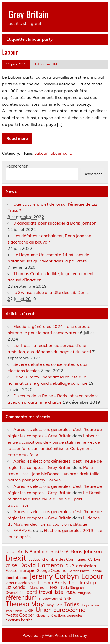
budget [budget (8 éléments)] (34, 559)
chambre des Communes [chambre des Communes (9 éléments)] (64, 559)
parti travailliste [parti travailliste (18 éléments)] (45, 592)
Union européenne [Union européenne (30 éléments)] (61, 610)
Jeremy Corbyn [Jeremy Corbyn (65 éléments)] (54, 576)
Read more (17, 138)
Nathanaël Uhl (45, 64)
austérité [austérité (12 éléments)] (59, 552)
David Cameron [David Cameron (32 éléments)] (41, 565)
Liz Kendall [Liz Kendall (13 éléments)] (17, 587)
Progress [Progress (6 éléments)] (84, 593)
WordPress (54, 636)
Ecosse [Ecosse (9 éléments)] (11, 571)
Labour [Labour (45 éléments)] (92, 576)
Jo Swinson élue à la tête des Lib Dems (51, 292)
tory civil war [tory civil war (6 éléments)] (91, 605)
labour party (61, 153)
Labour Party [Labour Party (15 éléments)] (52, 583)
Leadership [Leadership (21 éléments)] (82, 582)
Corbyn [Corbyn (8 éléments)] (94, 559)
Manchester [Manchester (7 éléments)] (39, 588)
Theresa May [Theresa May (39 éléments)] (25, 604)
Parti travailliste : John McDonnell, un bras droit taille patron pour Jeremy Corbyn (54, 474)
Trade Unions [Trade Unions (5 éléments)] (14, 611)
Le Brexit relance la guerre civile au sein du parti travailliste (54, 499)
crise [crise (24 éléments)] (11, 565)
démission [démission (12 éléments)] (86, 566)
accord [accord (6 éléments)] (10, 552)
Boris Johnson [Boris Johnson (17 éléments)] (86, 552)
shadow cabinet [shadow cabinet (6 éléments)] (51, 599)
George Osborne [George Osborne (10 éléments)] (51, 571)
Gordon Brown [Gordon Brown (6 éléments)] (79, 571)
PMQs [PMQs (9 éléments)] (70, 592)
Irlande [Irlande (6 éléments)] (97, 571)
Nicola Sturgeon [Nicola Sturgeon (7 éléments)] (72, 588)
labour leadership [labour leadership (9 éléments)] (21, 583)
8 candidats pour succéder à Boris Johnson (55, 223)
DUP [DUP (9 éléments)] (70, 566)
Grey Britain (28, 14)
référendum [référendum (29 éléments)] (21, 597)
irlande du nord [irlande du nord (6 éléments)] (16, 578)
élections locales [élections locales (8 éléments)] (19, 620)
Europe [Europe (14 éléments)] (27, 570)
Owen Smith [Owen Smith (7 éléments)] (15, 593)
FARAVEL (23, 530)
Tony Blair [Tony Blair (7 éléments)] (54, 605)
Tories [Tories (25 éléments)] (72, 604)
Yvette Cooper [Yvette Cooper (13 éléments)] (20, 615)
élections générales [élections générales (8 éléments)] (67, 615)
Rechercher (17, 166)
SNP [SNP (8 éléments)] (68, 598)
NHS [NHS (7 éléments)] (54, 588)
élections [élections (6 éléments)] (43, 616)
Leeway (80, 636)
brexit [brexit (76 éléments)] (16, 558)
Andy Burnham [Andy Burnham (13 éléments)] (33, 552)
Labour (10, 52)
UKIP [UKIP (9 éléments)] (29, 611)
